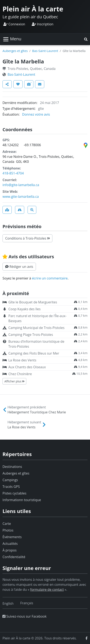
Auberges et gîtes (15, 51)
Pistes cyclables (14, 493)
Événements (12, 537)
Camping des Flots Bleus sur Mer (34, 353)
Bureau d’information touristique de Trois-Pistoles (36, 344)
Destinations (12, 467)
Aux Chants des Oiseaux (27, 367)
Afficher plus (14, 381)
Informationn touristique (22, 500)
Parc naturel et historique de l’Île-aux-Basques (37, 318)
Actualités (10, 544)
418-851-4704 (13, 173)
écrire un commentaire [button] (50, 278)
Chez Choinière (20, 374)
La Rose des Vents (22, 360)
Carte (7, 524)
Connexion (14, 24)
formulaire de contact (47, 590)
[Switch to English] (8, 603)
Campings (10, 480)
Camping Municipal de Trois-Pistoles (36, 328)
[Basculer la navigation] (12, 39)
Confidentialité (14, 557)
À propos (10, 550)
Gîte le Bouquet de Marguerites (33, 302)
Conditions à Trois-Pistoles (27, 238)
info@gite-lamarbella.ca (21, 185)
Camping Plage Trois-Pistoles (31, 335)
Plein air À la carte (33, 9)
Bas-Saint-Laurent (45, 51)
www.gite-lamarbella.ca (21, 197)
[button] (86, 39)
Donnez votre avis (36, 114)
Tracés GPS (11, 487)
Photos (8, 530)
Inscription (42, 24)
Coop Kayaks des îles (24, 309)
